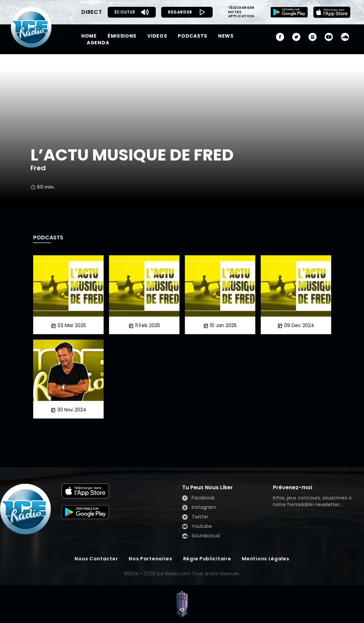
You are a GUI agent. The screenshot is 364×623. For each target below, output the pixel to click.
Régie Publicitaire (207, 559)
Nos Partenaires (151, 559)
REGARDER (187, 12)
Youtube (197, 526)
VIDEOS (157, 36)
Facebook (198, 498)
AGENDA (98, 43)
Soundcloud (201, 536)
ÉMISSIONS (122, 36)
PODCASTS (192, 36)
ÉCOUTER (132, 12)
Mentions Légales (265, 559)
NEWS (226, 36)
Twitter (195, 517)
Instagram (199, 507)
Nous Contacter (96, 559)
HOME (89, 36)
